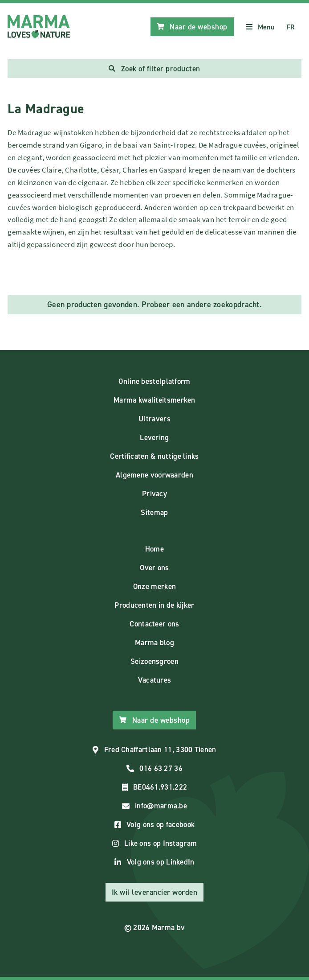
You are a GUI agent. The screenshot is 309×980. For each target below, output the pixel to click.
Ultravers (154, 419)
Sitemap (154, 512)
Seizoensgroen (154, 661)
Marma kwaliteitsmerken (154, 400)
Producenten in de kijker (154, 605)
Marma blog (154, 642)
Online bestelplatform (154, 381)
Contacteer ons (154, 624)
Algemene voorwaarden (154, 475)
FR (291, 27)
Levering (154, 437)
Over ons (154, 568)
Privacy (154, 494)
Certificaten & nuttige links (154, 456)
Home (154, 549)
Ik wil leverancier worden (155, 892)
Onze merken (154, 586)
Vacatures (155, 680)
